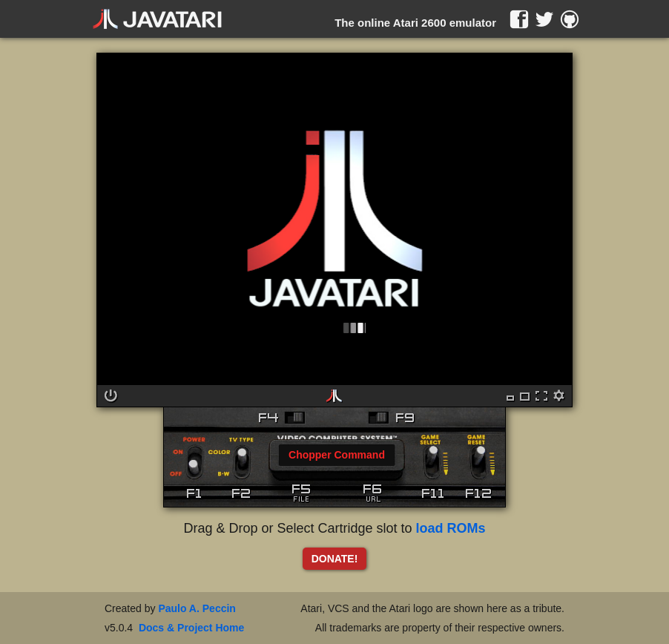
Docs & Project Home (191, 628)
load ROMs (451, 528)
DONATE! (335, 559)
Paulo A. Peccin (197, 608)
